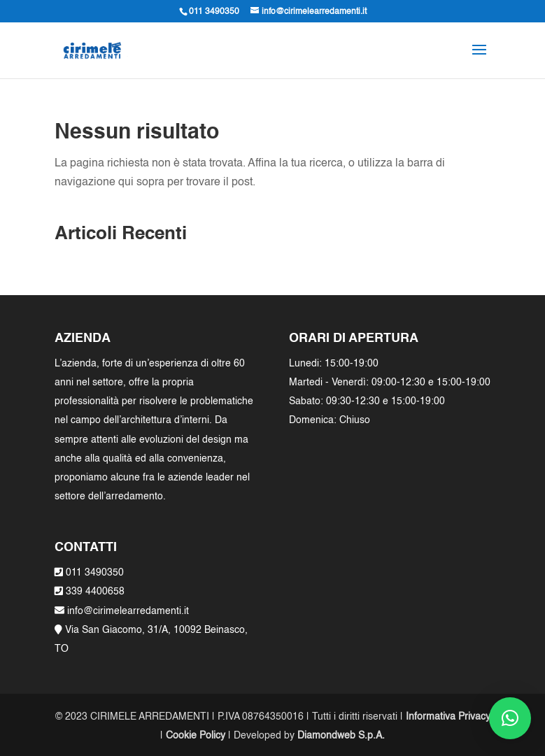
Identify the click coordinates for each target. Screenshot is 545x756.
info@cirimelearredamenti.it (127, 611)
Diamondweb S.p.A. (341, 736)
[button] (510, 718)
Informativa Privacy (448, 717)
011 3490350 (95, 573)
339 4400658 (95, 592)
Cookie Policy (196, 736)
